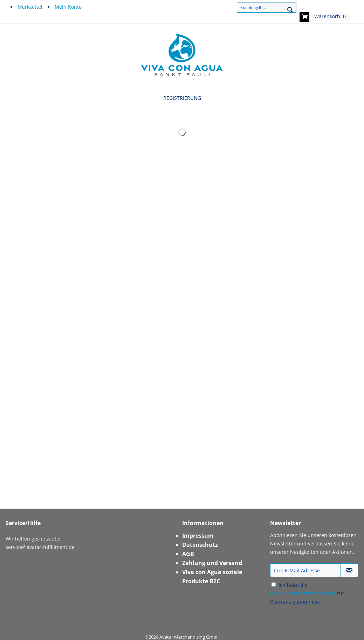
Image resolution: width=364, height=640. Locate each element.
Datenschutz (200, 545)
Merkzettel (30, 7)
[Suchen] (290, 9)
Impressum (198, 536)
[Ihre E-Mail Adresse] (305, 570)
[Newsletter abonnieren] (349, 570)
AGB (188, 554)
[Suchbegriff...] (267, 7)
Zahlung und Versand (212, 563)
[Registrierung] (182, 98)
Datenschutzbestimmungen (303, 593)
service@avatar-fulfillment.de (40, 547)
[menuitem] (26, 7)
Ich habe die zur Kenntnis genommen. (307, 593)
